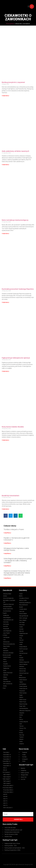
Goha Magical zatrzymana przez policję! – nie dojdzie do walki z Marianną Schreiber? (18, 561)
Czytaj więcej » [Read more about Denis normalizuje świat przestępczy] (6, 234)
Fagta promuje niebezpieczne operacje (16, 358)
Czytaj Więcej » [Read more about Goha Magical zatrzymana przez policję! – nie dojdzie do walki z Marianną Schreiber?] (7, 566)
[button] (28, 6)
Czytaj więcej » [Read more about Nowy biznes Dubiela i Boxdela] (6, 440)
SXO (32, 864)
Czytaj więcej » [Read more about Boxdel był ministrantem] (6, 509)
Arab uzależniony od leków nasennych (15, 151)
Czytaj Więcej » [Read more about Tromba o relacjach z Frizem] (7, 533)
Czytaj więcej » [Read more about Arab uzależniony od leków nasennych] (6, 165)
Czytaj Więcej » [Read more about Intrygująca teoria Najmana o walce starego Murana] (7, 554)
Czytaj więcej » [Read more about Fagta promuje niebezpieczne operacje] (6, 371)
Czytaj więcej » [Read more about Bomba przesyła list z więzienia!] (6, 96)
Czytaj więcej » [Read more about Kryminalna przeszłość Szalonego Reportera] (6, 302)
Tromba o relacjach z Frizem (14, 529)
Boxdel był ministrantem (11, 496)
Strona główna (10, 24)
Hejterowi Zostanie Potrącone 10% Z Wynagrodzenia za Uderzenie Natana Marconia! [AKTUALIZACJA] (17, 573)
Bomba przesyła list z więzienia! (13, 82)
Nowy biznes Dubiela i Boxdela (13, 427)
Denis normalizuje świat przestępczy (15, 220)
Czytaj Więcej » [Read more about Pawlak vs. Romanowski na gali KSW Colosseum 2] (7, 543)
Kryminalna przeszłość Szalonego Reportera (18, 289)
